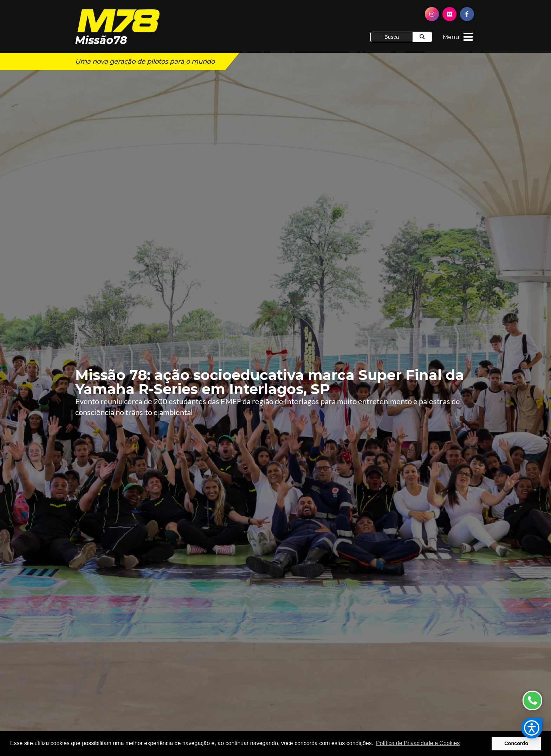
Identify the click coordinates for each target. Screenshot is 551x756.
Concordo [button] (516, 743)
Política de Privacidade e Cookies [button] (418, 743)
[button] (532, 728)
